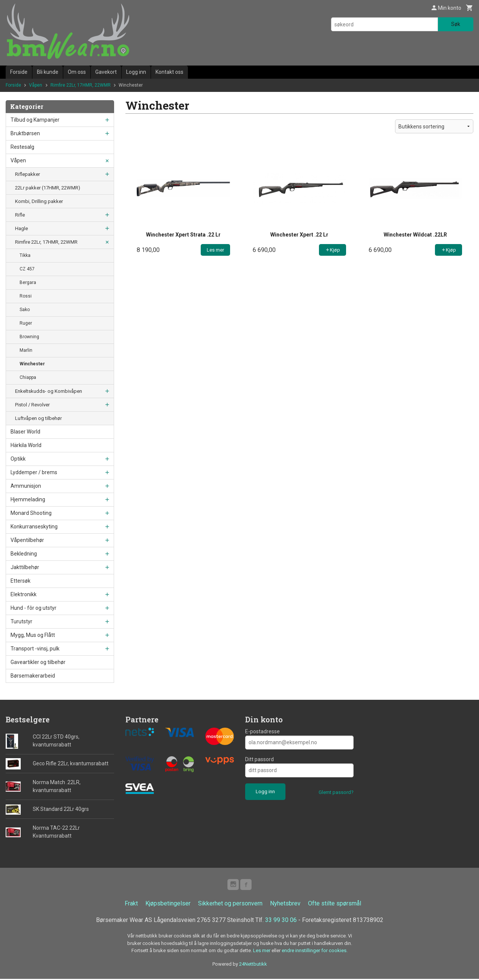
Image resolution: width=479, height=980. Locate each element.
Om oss (77, 72)
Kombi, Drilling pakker (39, 201)
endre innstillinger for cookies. (315, 952)
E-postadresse (262, 731)
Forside (19, 72)
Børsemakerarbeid (33, 676)
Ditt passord (259, 759)
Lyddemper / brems (34, 472)
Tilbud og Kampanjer (35, 120)
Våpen (18, 160)
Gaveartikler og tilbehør (38, 662)
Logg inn (136, 72)
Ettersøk (21, 581)
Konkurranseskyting (34, 527)
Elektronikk (24, 594)
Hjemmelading (28, 499)
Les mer (262, 952)
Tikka (25, 255)
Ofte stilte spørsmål (335, 904)
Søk (456, 24)
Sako (25, 310)
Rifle (20, 215)
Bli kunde (48, 72)
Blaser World (25, 432)
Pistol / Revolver (32, 405)
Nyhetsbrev (285, 904)
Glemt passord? (336, 792)
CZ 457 (27, 269)
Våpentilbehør (27, 540)
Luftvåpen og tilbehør (38, 418)
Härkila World (26, 445)
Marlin (26, 350)
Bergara (28, 282)
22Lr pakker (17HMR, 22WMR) (48, 188)
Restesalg (22, 147)
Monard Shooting (31, 513)
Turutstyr (21, 621)
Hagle (21, 228)
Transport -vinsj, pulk (35, 649)
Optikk (18, 459)
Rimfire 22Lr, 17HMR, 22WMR (46, 242)
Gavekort (106, 72)
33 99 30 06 (281, 921)
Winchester (32, 364)
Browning (29, 337)
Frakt (131, 904)
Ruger (26, 323)
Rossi (26, 296)
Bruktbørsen (25, 133)
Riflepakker (27, 174)
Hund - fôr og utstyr (34, 608)
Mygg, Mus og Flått (33, 635)
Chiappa (28, 377)
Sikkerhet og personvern (230, 904)
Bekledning (24, 554)
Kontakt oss (169, 72)
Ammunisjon (26, 486)
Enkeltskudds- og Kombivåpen (49, 391)
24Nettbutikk (253, 965)
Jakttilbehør (25, 567)
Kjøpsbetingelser (168, 904)
